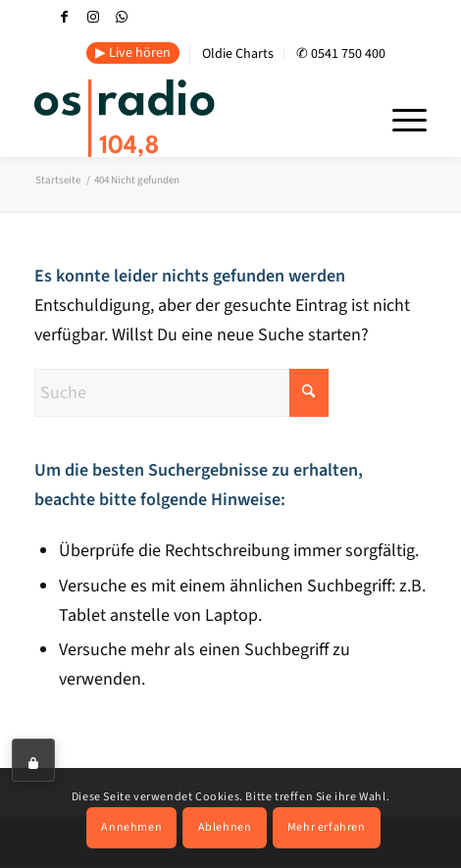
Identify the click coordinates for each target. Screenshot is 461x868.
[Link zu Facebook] (65, 17)
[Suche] (181, 393)
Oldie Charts (238, 54)
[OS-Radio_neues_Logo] (181, 118)
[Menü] (400, 118)
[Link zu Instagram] (93, 17)
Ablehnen (225, 827)
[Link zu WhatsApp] (122, 17)
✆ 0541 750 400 (341, 54)
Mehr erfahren (327, 827)
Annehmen (131, 827)
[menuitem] (133, 54)
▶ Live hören (133, 53)
